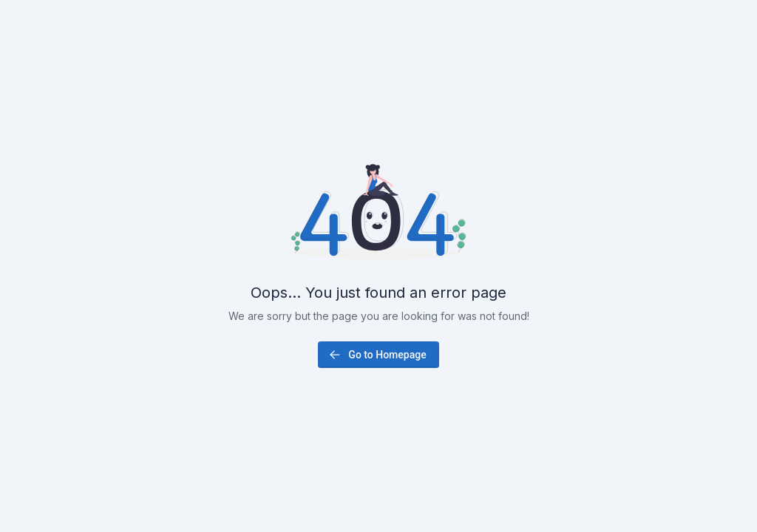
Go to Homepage (377, 355)
